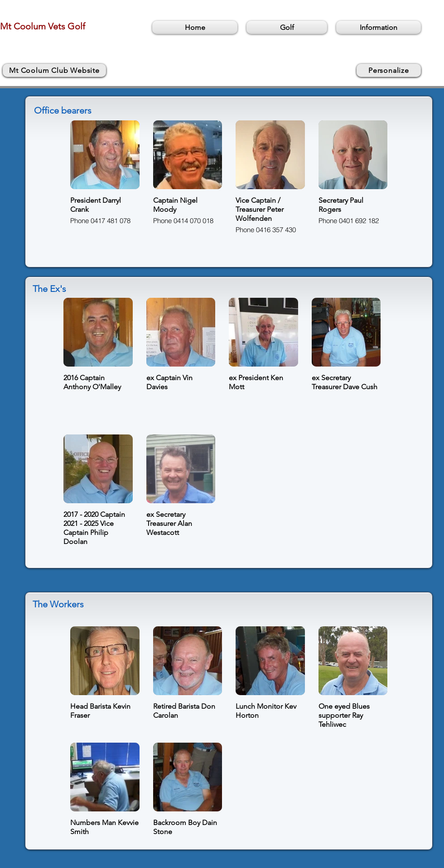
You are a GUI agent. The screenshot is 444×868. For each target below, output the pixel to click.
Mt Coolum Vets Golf (43, 26)
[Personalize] (389, 70)
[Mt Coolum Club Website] (54, 70)
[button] (287, 27)
